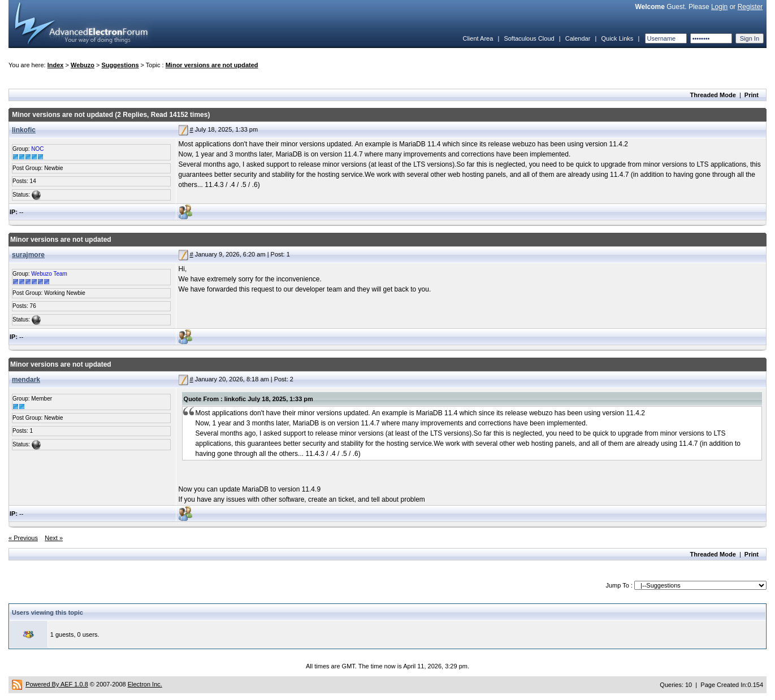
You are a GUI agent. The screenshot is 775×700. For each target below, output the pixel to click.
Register (750, 7)
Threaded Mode (713, 95)
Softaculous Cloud (529, 38)
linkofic (24, 130)
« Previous (23, 538)
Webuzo (83, 65)
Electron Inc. (145, 684)
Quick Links (617, 38)
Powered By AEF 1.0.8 (57, 684)
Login (719, 7)
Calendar (578, 38)
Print (752, 95)
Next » (54, 538)
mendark (26, 380)
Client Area (478, 38)
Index (56, 65)
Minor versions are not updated (212, 65)
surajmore (28, 255)
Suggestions (120, 65)
